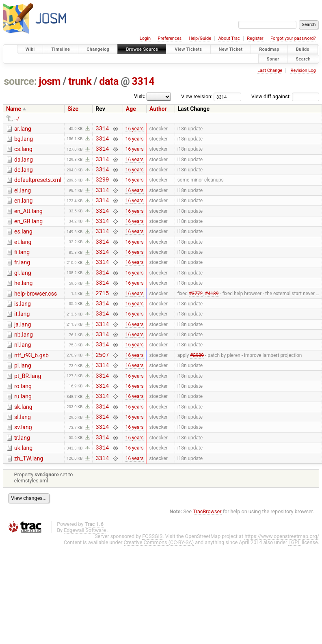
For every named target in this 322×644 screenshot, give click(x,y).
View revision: (197, 96)
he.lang (23, 301)
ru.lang (23, 428)
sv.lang (23, 462)
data (109, 81)
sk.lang (23, 440)
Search (303, 59)
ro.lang (23, 417)
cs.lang (23, 151)
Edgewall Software (85, 570)
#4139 (212, 313)
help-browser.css (36, 313)
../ (17, 118)
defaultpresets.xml (38, 186)
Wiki (30, 49)
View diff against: (285, 96)
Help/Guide (200, 38)
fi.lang (22, 267)
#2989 (197, 383)
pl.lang (23, 393)
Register (255, 38)
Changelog (98, 49)
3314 (143, 81)
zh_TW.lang (29, 497)
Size (73, 109)
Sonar (273, 59)
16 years (135, 129)
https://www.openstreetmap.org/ (282, 576)
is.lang (23, 324)
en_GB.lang (28, 232)
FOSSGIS (152, 576)
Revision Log (303, 70)
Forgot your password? (293, 38)
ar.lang (23, 129)
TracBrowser (207, 552)
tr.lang (22, 474)
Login (145, 38)
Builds (303, 49)
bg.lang (24, 140)
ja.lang (23, 348)
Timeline (61, 49)
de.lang (24, 175)
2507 (102, 383)
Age (131, 109)
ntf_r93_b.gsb (31, 382)
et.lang (23, 255)
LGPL (294, 582)
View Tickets (188, 49)
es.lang (23, 244)
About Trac (229, 38)
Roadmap (269, 49)
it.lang (22, 336)
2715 (102, 314)
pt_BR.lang (28, 405)
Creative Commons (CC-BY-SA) (159, 582)
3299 (102, 187)
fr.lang (22, 278)
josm (50, 81)
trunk (80, 81)
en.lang (23, 209)
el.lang (23, 198)
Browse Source (142, 49)
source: (21, 81)
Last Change (270, 70)
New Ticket (231, 49)
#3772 (196, 313)
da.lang (24, 163)
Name (14, 109)
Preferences (170, 38)
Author (158, 109)
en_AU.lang (28, 221)
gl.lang (23, 290)
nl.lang (23, 370)
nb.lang (24, 359)
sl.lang (23, 451)
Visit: (140, 96)
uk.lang (23, 486)
